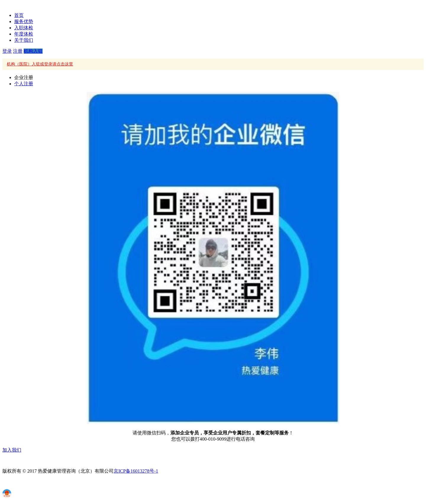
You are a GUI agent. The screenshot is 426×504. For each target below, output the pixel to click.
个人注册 (24, 84)
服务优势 (24, 21)
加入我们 (12, 450)
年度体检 (24, 34)
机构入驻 (33, 51)
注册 (18, 51)
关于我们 (24, 40)
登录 (7, 51)
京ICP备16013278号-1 (136, 471)
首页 (19, 15)
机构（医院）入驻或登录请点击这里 (40, 64)
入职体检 (24, 28)
